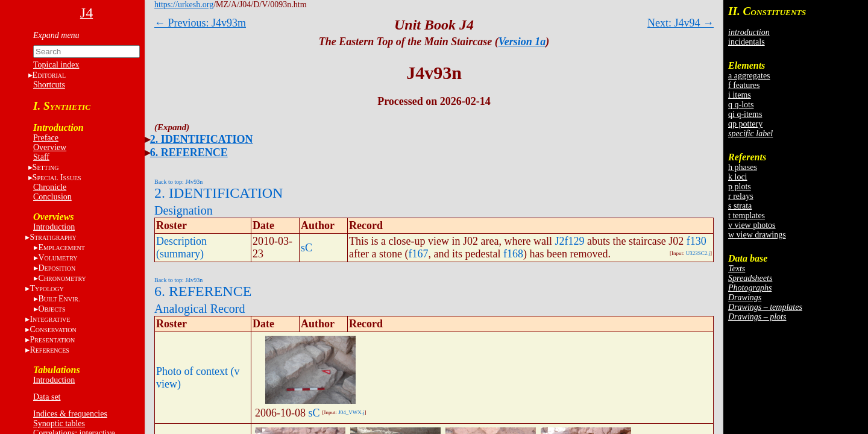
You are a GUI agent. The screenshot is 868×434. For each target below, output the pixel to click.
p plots (740, 187)
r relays (741, 196)
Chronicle (50, 187)
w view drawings (757, 235)
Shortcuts (49, 85)
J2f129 (569, 241)
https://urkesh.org (184, 5)
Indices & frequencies (70, 414)
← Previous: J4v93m (200, 23)
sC (307, 248)
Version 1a (522, 42)
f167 (418, 254)
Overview (50, 147)
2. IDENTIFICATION (202, 139)
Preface (46, 138)
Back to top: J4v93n (178, 182)
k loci (738, 177)
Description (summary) (181, 247)
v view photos (752, 225)
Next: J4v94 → (681, 23)
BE (59, 299)
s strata (740, 206)
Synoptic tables (59, 423)
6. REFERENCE (189, 153)
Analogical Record (200, 309)
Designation (184, 210)
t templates (747, 215)
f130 (697, 241)
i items (740, 95)
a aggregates (749, 76)
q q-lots (741, 105)
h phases (743, 167)
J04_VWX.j (351, 412)
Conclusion (52, 197)
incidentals (747, 42)
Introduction (54, 227)
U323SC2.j (698, 253)
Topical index (56, 65)
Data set (47, 397)
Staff (41, 157)
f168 (513, 254)
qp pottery (745, 124)
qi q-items (745, 114)
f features (744, 85)
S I (57, 178)
